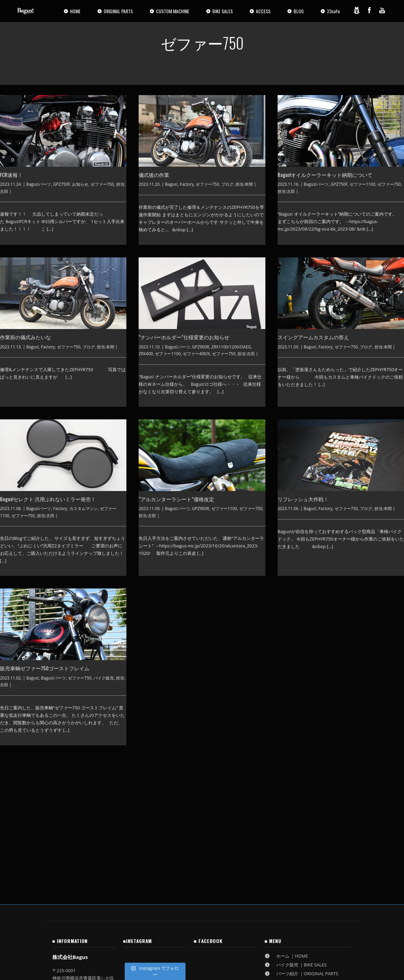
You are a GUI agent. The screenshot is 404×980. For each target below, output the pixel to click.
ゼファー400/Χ (196, 354)
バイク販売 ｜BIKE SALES (295, 829)
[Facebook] (369, 10)
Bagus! (171, 184)
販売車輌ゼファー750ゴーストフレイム (45, 668)
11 (170, 763)
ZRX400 (146, 354)
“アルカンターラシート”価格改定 (176, 499)
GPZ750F (62, 184)
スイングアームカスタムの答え (313, 337)
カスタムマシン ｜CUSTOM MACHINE (308, 847)
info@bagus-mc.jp (79, 888)
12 (186, 763)
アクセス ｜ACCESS (290, 855)
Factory (187, 184)
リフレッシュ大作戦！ (303, 499)
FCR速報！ (11, 175)
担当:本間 (244, 184)
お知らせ (80, 184)
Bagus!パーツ (39, 184)
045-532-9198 (78, 861)
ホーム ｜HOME (286, 820)
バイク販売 (104, 678)
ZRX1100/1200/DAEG (231, 347)
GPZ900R (201, 347)
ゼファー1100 (362, 184)
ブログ (227, 184)
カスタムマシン (84, 509)
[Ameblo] (356, 10)
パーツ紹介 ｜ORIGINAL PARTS (301, 838)
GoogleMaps (73, 881)
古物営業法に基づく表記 (77, 914)
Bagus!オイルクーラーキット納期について (325, 175)
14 (216, 763)
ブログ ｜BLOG (286, 873)
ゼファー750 (102, 184)
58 (260, 763)
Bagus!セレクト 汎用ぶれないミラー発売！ (48, 499)
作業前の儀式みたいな (25, 337)
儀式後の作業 (154, 175)
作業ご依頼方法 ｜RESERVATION (303, 864)
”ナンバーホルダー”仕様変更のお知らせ (184, 337)
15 (232, 763)
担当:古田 (286, 191)
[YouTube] (382, 10)
